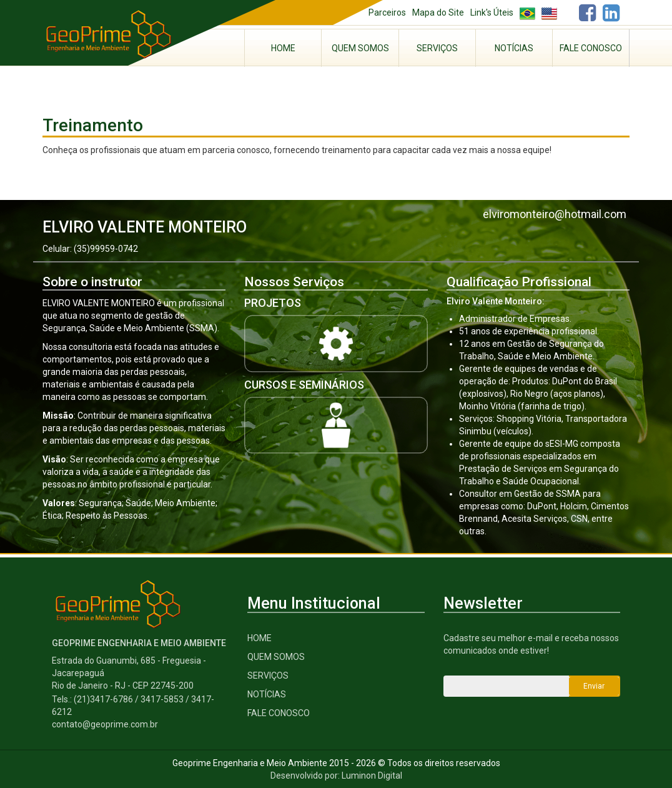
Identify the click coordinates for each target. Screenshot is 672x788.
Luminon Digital (372, 776)
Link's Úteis (492, 12)
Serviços (437, 48)
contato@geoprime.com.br (105, 724)
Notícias (514, 48)
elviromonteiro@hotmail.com (555, 214)
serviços (268, 676)
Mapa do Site (438, 12)
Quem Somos (360, 48)
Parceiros (387, 12)
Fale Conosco (591, 48)
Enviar (594, 686)
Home (283, 48)
